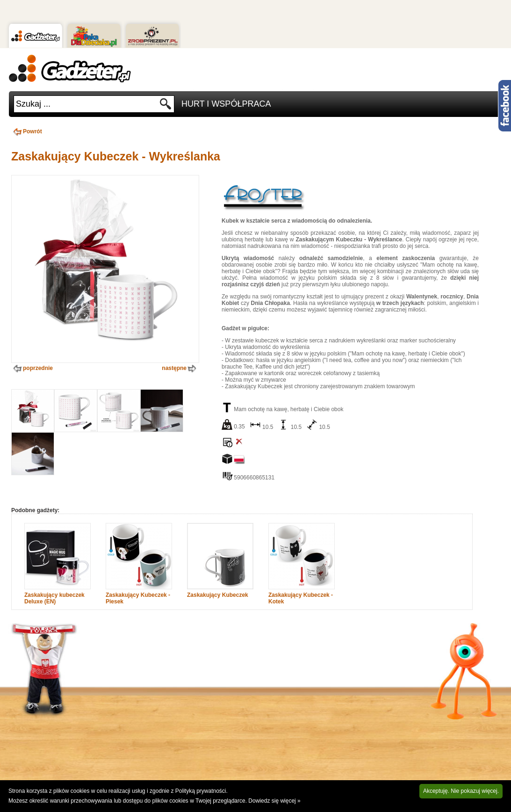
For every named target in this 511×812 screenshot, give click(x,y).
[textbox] (86, 104)
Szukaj (166, 106)
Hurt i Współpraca (226, 104)
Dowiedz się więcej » (274, 801)
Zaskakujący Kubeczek (218, 595)
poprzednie (32, 369)
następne (180, 369)
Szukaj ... (33, 104)
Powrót (27, 131)
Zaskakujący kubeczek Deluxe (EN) (54, 598)
